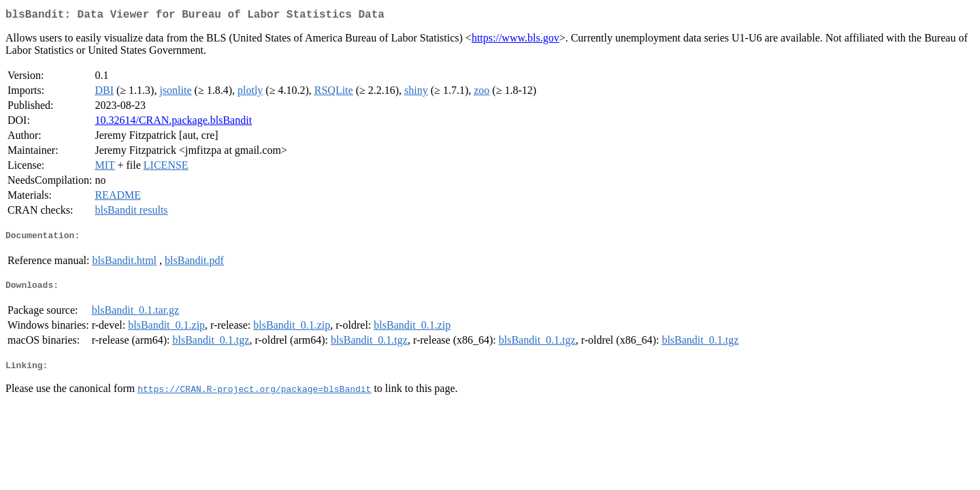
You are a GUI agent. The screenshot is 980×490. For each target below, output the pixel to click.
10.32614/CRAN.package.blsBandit (173, 123)
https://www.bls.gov (516, 40)
